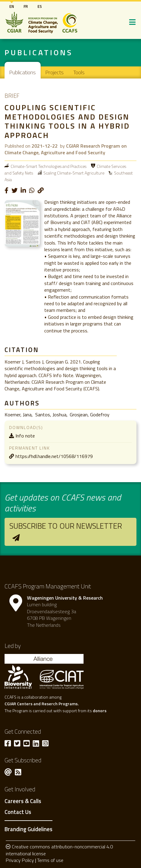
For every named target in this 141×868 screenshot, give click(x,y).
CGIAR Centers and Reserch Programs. (42, 704)
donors (100, 711)
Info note (25, 436)
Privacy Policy (20, 860)
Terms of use (50, 860)
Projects (55, 72)
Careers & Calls (23, 801)
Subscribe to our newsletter (66, 526)
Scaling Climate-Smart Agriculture (74, 173)
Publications (23, 72)
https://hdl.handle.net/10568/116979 (54, 456)
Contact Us (18, 812)
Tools (79, 72)
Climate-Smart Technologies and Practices (49, 166)
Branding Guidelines (29, 829)
